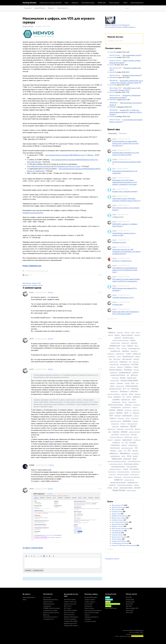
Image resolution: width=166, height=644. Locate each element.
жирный (26, 556)
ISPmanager (135, 389)
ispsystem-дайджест (114, 394)
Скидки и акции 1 (90, 600)
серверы (136, 485)
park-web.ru (121, 418)
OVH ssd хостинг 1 (69, 613)
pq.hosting (127, 421)
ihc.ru (133, 383)
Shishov (115, 258)
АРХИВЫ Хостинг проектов (52, 608)
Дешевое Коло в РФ (70, 623)
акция (135, 459)
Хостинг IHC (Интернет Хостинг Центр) (124, 545)
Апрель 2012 (130, 610)
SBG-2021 (138, 429)
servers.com (128, 437)
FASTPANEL (135, 364)
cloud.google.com (134, 348)
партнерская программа (118, 482)
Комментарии (113, 133)
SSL (127, 442)
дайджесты (132, 27)
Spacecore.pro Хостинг (119, 537)
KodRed (114, 231)
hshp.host (120, 383)
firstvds (136, 367)
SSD (123, 442)
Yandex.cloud (117, 459)
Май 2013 (129, 606)
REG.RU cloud (112, 429)
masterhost (128, 405)
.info (142, 634)
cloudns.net (111, 354)
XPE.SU (129, 456)
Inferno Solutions (132, 386)
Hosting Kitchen (30, 3)
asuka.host (134, 343)
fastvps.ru (113, 367)
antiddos (133, 340)
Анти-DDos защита (70, 599)
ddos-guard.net (127, 359)
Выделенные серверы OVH (32, 283)
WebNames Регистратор (119, 516)
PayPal (128, 418)
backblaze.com (115, 345)
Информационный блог (51, 600)
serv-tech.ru (115, 434)
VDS (136, 448)
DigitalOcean (123, 362)
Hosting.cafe (88, 606)
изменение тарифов (123, 472)
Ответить (50, 292)
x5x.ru (123, 456)
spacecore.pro (127, 440)
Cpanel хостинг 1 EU (70, 602)
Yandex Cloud (116, 514)
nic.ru (126, 413)
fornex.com (113, 372)
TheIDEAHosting (133, 445)
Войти (125, 3)
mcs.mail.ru (137, 405)
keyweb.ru (138, 394)
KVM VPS (129, 397)
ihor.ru (112, 386)
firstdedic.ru (128, 367)
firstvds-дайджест (116, 370)
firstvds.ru (128, 370)
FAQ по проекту (114, 3)
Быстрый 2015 (130, 602)
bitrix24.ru (112, 348)
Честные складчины (70, 619)
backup (124, 346)
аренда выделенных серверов (117, 461)
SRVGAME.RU (114, 81)
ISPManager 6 (124, 391)
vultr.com (135, 451)
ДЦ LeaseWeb (134, 469)
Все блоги (110, 549)
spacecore (118, 440)
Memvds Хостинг (28, 26)
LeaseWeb (116, 399)
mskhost (120, 410)
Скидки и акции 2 (90, 602)
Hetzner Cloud (132, 378)
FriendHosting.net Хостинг (120, 543)
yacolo (135, 456)
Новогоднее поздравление (132, 477)
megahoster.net (116, 407)
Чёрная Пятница (119, 490)
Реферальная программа (125, 485)
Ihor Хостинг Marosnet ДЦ (120, 522)
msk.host (112, 410)
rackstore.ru (124, 426)
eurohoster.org (125, 364)
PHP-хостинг (135, 418)
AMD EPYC (137, 335)
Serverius (134, 434)
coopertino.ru (112, 356)
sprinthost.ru (116, 442)
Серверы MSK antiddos (71, 626)
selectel (124, 432)
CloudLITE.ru (134, 351)
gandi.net (135, 372)
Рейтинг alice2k (48, 602)
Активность (75, 3)
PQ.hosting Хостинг (118, 531)
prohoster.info (115, 424)
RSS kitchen (118, 27)
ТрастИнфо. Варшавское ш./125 (123, 297)
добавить (28, 570)
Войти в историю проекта (51, 613)
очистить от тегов (54, 556)
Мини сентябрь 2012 (132, 608)
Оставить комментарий (33, 548)
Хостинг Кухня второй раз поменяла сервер (127, 162)
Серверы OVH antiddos (71, 621)
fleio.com (136, 370)
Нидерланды (118, 477)
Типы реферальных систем (131, 55)
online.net (136, 413)
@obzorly (115, 25)
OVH (111, 415)
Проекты (51, 8)
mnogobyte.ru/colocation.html (33, 213)
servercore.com (125, 434)
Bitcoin (137, 346)
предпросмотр (38, 570)
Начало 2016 (130, 600)
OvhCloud (118, 416)
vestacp (120, 451)
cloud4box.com (115, 351)
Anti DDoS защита (128, 338)
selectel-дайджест (134, 432)
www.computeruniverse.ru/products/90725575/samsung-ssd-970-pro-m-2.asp (53, 166)
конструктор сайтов (123, 474)
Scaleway (116, 432)
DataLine (138, 356)
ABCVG (138, 332)
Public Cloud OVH (132, 424)
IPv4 (124, 389)
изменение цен (136, 472)
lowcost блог (89, 604)
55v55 (142, 632)
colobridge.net (120, 354)
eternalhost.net (114, 364)
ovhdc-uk (136, 416)
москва (110, 477)
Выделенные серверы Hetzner (33, 285)
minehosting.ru (127, 407)
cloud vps (124, 348)
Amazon (117, 335)
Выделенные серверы (131, 464)
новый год (119, 480)
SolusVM (110, 440)
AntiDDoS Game (115, 343)
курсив (29, 556)
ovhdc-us (113, 418)
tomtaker (115, 159)
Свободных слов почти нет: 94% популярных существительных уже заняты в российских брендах (126, 252)
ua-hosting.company (127, 448)
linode (134, 399)
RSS (121, 41)
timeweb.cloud (115, 448)
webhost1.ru (114, 453)
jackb (114, 168)
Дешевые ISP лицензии (71, 617)
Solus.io (136, 437)
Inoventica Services (115, 389)
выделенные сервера (116, 464)
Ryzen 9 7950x (129, 429)
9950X (133, 332)
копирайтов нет (139, 630)
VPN (125, 451)
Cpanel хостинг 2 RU (70, 604)
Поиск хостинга (89, 608)
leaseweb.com (126, 399)
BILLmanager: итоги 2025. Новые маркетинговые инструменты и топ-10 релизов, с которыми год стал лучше (125, 182)
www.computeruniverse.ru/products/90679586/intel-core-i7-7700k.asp (69, 155)
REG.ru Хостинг (116, 509)
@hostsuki (108, 25)
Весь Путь (129, 597)
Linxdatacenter (116, 402)
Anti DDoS (118, 338)
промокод (112, 485)
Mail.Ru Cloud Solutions (116, 405)
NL (130, 413)
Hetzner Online (115, 380)
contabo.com (137, 354)
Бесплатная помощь (88, 3)
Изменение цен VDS (119, 242)
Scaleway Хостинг (117, 535)
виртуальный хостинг (134, 461)
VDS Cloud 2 (68, 608)
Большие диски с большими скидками (125, 191)
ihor (137, 383)
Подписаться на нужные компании (51, 3)
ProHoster (135, 421)
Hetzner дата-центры (119, 518)
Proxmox (123, 424)
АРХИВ (125, 27)
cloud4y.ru (125, 351)
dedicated (136, 359)
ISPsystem (134, 391)
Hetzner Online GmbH (129, 380)
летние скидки (135, 474)
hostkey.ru (113, 383)
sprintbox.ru (137, 440)
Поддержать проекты (112, 559)
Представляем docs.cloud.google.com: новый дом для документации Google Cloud (125, 270)
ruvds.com (120, 429)
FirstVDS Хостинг (117, 512)
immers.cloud (120, 386)
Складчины (28, 8)
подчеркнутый (35, 556)
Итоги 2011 (129, 613)
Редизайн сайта (117, 305)
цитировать (39, 556)
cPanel (119, 356)
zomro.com (127, 459)
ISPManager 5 (114, 391)
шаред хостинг (131, 490)
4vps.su (127, 332)
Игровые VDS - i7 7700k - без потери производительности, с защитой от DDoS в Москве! (126, 112)
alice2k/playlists (125, 25)
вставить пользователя (50, 556)
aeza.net (111, 335)
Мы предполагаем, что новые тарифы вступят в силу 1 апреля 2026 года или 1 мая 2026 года (126, 143)
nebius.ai (112, 413)
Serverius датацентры (116, 437)
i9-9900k (127, 383)
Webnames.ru (125, 453)
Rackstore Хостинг (115, 61)
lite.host (124, 402)
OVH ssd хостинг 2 (69, 615)
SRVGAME (113, 77)
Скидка (110, 488)
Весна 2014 (129, 604)
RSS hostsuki (109, 27)
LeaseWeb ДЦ (116, 533)
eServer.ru (136, 362)
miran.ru (135, 407)
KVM (123, 397)
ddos (110, 359)
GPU (128, 375)
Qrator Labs (115, 426)
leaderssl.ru (136, 397)
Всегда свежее (63, 8)
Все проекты (47, 597)
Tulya (114, 189)
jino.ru (131, 394)
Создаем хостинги (90, 621)
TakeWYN (124, 445)
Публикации (122, 133)
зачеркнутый (32, 556)
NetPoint (119, 413)
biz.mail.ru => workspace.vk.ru (122, 261)
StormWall (133, 442)
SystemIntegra (115, 445)
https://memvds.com (32, 266)
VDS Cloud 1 (68, 606)
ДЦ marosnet (112, 472)
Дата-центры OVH (115, 68)
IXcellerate (124, 394)
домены (126, 469)
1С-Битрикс (120, 332)
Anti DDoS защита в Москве (121, 340)
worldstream (135, 453)
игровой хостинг (43, 271)
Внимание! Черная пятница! (131, 75)
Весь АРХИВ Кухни (111, 608)
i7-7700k (27, 271)
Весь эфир (110, 319)
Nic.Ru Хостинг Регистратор (120, 528)
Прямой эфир (114, 129)
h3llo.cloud (115, 378)
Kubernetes (117, 397)
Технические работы (126, 488)
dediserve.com (114, 362)
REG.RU (133, 426)
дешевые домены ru (115, 469)
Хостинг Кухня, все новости (93, 610)
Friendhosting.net (125, 372)
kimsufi (110, 397)
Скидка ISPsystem (40, 8)
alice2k (27, 275)
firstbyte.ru (120, 367)
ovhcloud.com (127, 415)
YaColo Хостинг (117, 539)
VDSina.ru (113, 451)
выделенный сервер (118, 467)
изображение (44, 556)
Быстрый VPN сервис (91, 597)
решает (52, 442)
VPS (129, 450)
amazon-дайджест (127, 335)
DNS (130, 362)
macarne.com (132, 402)
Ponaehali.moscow (116, 421)
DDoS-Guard (117, 359)
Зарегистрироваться (137, 3)
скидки (116, 488)
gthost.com (134, 375)
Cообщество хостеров (50, 610)
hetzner (123, 378)
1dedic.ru (112, 332)
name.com (136, 410)
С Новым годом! (118, 217)
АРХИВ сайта (102, 3)
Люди (67, 3)
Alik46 (114, 196)
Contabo (128, 354)
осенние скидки (129, 480)
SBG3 (110, 432)
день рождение (131, 467)
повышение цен (133, 482)
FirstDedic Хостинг (117, 520)
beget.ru (130, 345)
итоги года (112, 474)
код (41, 556)
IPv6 (128, 389)
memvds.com (34, 271)
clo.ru (118, 348)
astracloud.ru (125, 343)
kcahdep (32, 465)
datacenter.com (128, 356)
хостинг (137, 488)
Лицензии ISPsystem (118, 524)
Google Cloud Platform (118, 375)
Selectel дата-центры (119, 507)
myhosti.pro (128, 410)
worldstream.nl (115, 456)
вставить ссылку (47, 556)
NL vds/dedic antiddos (70, 610)
